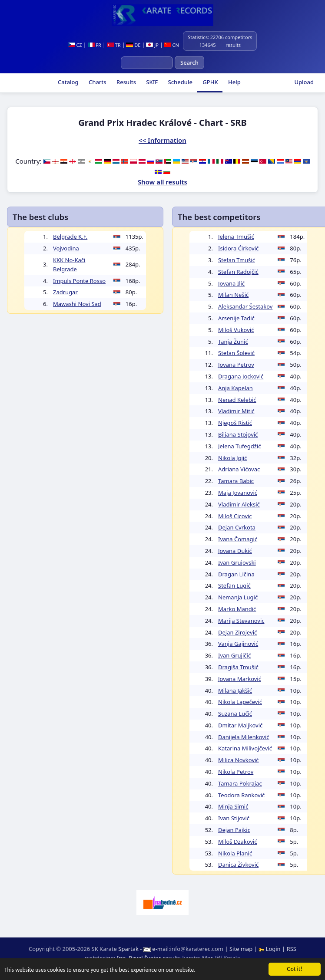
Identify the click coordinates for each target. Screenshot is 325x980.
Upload (304, 82)
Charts (97, 82)
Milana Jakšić (235, 691)
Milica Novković (239, 760)
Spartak (128, 949)
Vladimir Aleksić (239, 504)
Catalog (68, 82)
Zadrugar (65, 292)
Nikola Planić (235, 853)
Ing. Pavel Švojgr (138, 958)
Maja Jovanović (238, 493)
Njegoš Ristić (235, 423)
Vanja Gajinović (238, 644)
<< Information (162, 140)
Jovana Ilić (231, 283)
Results (126, 82)
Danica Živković (238, 865)
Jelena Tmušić (236, 237)
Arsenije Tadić (236, 318)
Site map (241, 949)
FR (95, 45)
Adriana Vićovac (239, 469)
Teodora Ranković (241, 795)
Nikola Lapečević (240, 702)
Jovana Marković (240, 679)
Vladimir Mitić (236, 411)
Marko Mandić (237, 609)
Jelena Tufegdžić (239, 446)
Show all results (162, 182)
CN (172, 45)
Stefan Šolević (236, 353)
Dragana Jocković (241, 376)
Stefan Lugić (234, 585)
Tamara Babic (236, 481)
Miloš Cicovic (235, 516)
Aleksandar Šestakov (245, 306)
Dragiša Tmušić (238, 667)
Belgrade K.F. (70, 237)
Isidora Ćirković (238, 248)
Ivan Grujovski (237, 562)
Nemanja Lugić (238, 597)
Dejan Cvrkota (237, 527)
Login (270, 949)
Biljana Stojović (238, 434)
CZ (75, 45)
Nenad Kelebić (237, 400)
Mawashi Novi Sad (77, 304)
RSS (292, 949)
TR (114, 45)
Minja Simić (233, 806)
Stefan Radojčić (238, 272)
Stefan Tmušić (237, 260)
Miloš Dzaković (238, 842)
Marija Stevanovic (241, 621)
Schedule (179, 82)
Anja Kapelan (235, 388)
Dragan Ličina (236, 574)
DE (133, 45)
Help (234, 82)
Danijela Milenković (244, 737)
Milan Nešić (233, 295)
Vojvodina (66, 248)
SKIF (151, 82)
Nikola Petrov (236, 772)
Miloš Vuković (236, 330)
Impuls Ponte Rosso (79, 281)
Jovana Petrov (236, 365)
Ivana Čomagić (238, 539)
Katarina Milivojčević (245, 748)
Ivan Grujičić (234, 655)
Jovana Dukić (235, 551)
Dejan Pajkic (234, 830)
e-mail (160, 949)
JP (152, 45)
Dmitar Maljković (240, 725)
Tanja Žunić (233, 342)
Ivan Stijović (234, 818)
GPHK (210, 82)
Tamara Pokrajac (240, 783)
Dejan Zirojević (237, 632)
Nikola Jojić (232, 458)
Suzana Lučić (235, 714)
